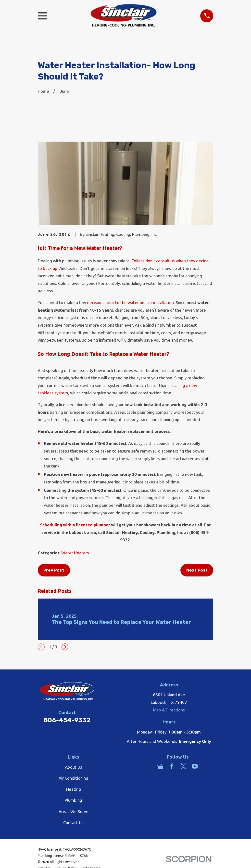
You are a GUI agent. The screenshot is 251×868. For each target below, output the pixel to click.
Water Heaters (75, 553)
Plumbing (73, 800)
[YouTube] (195, 766)
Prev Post (54, 570)
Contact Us (73, 822)
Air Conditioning (73, 778)
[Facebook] (172, 766)
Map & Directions (169, 710)
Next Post (197, 570)
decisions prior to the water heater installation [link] (130, 302)
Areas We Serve (74, 811)
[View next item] (65, 647)
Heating (74, 789)
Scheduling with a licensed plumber (75, 525)
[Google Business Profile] (160, 766)
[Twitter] (183, 766)
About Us (74, 767)
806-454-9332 (67, 720)
